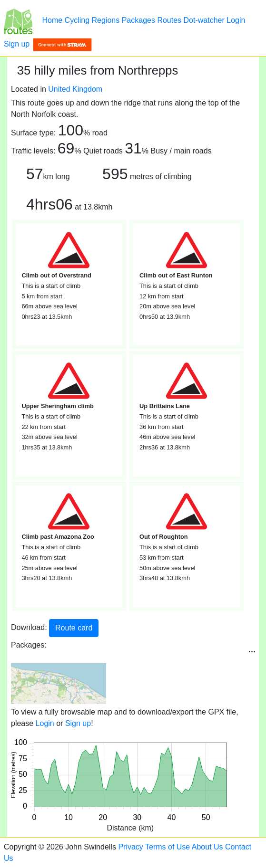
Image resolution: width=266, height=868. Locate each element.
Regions (106, 20)
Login (236, 20)
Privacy (130, 847)
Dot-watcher (204, 20)
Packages (138, 20)
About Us (207, 847)
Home (52, 20)
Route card (74, 628)
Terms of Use (167, 847)
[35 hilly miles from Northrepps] (18, 20)
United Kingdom (75, 89)
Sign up (17, 44)
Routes (169, 20)
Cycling (77, 20)
